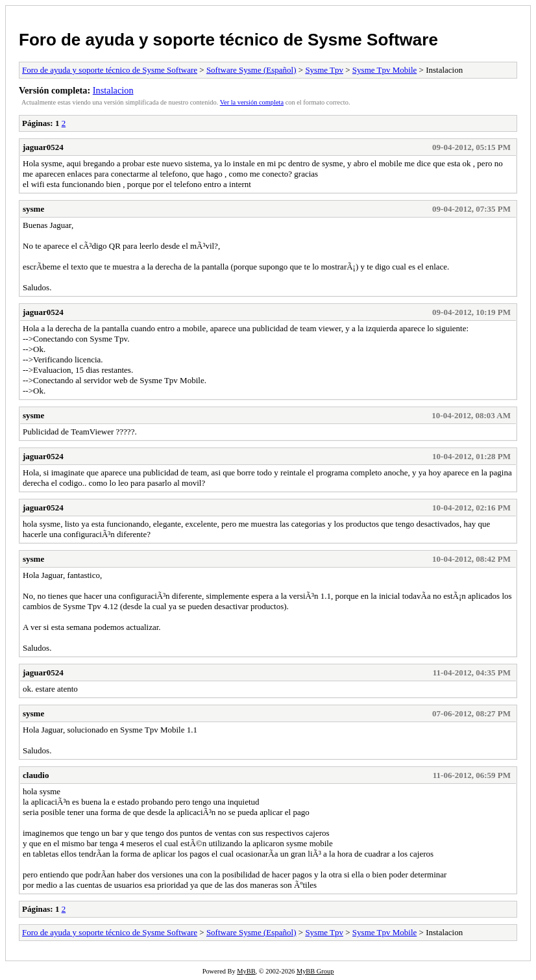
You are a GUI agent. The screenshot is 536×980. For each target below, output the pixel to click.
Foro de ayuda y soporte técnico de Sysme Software (228, 40)
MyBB (246, 971)
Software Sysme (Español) (251, 70)
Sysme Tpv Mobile (384, 70)
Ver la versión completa (252, 102)
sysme (33, 209)
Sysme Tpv (324, 70)
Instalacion (113, 90)
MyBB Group (315, 971)
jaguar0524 (43, 147)
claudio (36, 775)
